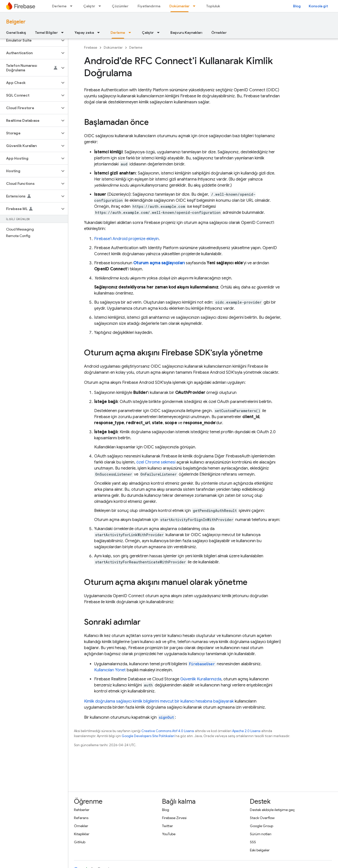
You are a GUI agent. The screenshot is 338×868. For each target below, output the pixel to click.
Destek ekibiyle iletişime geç (272, 810)
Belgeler (16, 22)
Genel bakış (16, 33)
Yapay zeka (84, 33)
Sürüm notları (261, 834)
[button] (30, 40)
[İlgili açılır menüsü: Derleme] (73, 6)
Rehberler (82, 810)
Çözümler (120, 6)
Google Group (262, 826)
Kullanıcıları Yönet (110, 670)
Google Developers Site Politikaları (148, 736)
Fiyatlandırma (149, 6)
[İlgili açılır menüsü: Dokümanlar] (196, 6)
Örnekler (219, 33)
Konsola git (318, 6)
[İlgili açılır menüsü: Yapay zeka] (100, 33)
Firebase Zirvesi (174, 818)
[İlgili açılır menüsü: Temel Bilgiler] (64, 33)
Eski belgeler (260, 850)
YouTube (169, 834)
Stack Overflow (262, 818)
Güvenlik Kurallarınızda (201, 679)
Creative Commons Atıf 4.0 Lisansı (168, 731)
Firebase (91, 48)
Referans (81, 818)
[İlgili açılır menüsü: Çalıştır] (101, 6)
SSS (253, 842)
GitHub (80, 842)
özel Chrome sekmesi (156, 462)
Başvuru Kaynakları (186, 33)
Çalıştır (89, 6)
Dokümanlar (113, 48)
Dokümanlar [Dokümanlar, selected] (179, 6)
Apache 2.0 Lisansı (246, 731)
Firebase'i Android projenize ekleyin (126, 239)
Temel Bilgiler (46, 33)
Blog (297, 6)
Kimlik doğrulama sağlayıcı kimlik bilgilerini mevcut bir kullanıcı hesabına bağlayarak (159, 701)
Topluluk (213, 6)
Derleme (59, 6)
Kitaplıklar (82, 834)
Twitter (167, 826)
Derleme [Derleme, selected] (118, 33)
